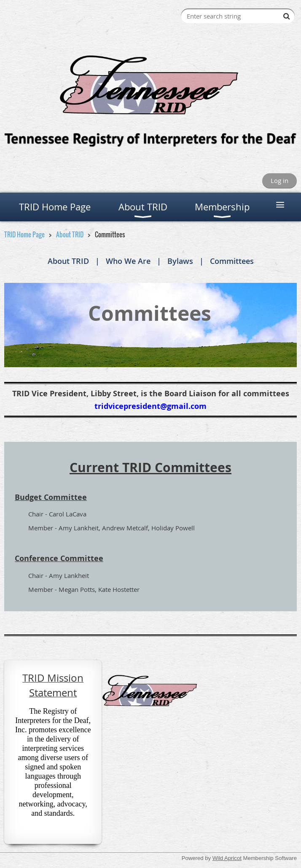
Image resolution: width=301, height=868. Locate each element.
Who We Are (128, 261)
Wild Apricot (227, 858)
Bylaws (180, 261)
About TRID (70, 234)
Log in (279, 180)
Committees (232, 261)
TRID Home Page (24, 234)
